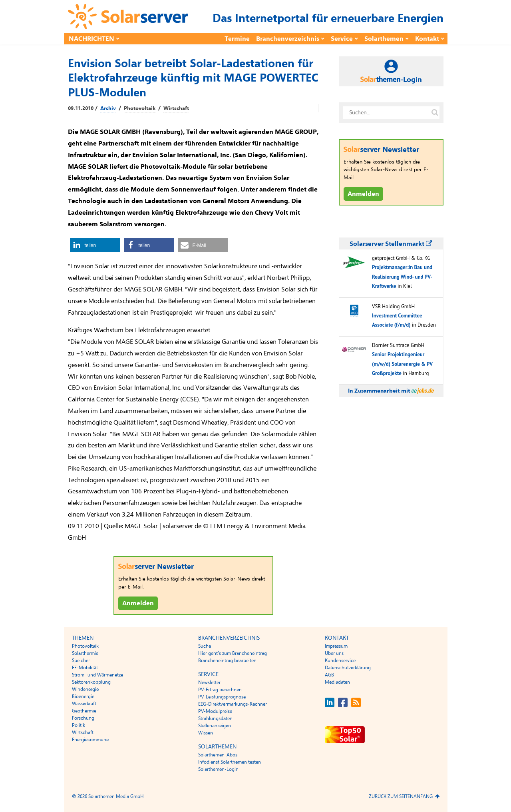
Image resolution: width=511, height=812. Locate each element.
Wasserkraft (84, 704)
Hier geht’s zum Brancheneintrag (233, 653)
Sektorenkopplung (91, 682)
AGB (329, 675)
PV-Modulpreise (215, 711)
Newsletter (209, 682)
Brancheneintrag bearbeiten (227, 660)
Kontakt (427, 39)
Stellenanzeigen (215, 726)
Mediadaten (337, 682)
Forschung (83, 718)
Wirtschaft (176, 108)
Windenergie (85, 689)
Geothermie (84, 711)
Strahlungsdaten (215, 718)
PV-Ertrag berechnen (220, 690)
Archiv (108, 108)
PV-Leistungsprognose (222, 697)
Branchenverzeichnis (288, 39)
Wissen (206, 733)
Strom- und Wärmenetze (97, 675)
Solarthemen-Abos (218, 755)
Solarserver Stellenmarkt (391, 244)
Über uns (334, 653)
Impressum (336, 646)
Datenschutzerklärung (348, 668)
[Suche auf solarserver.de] (435, 113)
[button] (95, 245)
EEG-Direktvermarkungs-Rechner (233, 704)
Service (342, 39)
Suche (205, 646)
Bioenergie (83, 696)
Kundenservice (340, 660)
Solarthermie (85, 653)
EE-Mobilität (85, 668)
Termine (237, 39)
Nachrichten (91, 39)
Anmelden (138, 603)
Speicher (81, 660)
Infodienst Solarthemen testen (230, 762)
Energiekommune (90, 740)
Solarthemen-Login (218, 769)
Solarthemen (384, 39)
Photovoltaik (140, 108)
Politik (79, 725)
